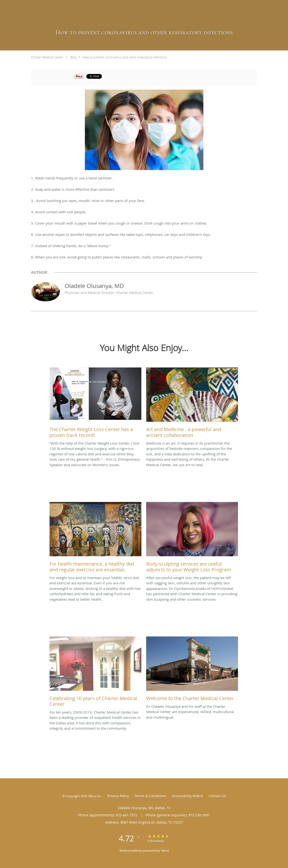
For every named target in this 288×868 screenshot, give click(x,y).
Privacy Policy (118, 796)
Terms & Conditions (150, 796)
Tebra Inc (94, 796)
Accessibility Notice (187, 796)
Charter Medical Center (47, 57)
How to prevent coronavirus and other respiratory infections (125, 57)
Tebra (165, 850)
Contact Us (217, 796)
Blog (73, 57)
